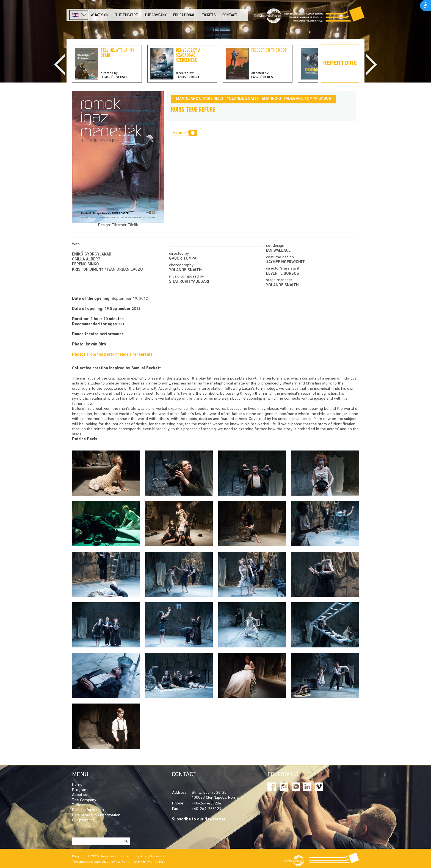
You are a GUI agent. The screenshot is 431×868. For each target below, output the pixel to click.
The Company (84, 800)
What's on (100, 15)
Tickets (209, 15)
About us (80, 795)
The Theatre (126, 15)
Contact (230, 15)
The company (155, 15)
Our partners (83, 820)
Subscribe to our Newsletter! (199, 819)
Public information (88, 810)
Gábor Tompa (183, 259)
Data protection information (96, 815)
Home (77, 785)
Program (80, 790)
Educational (184, 15)
